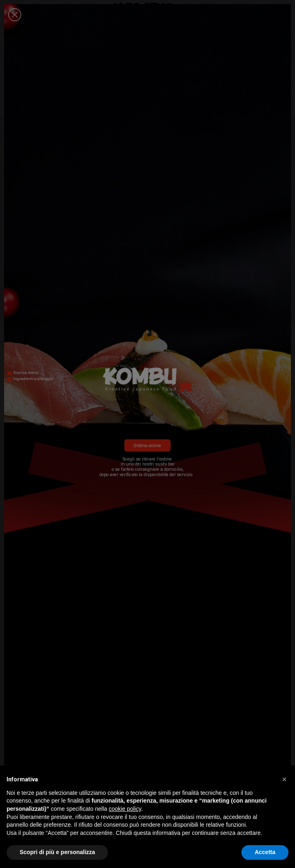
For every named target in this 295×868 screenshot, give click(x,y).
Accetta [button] (265, 852)
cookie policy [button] (125, 809)
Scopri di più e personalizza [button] (57, 852)
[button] (284, 779)
